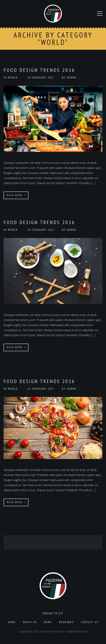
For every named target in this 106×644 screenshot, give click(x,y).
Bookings (66, 622)
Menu (48, 622)
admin (72, 77)
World (13, 77)
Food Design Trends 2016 (39, 70)
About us (30, 622)
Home (12, 622)
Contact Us (89, 622)
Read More (16, 195)
